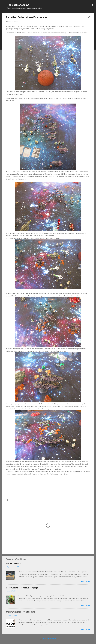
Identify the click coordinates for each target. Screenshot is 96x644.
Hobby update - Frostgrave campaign (22, 588)
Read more (85, 581)
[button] (89, 18)
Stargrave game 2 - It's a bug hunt (20, 612)
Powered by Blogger (48, 639)
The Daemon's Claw (18, 5)
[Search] (93, 6)
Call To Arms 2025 (14, 564)
